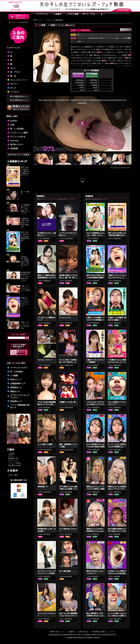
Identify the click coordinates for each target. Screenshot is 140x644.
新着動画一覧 (13, 458)
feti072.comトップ (57, 632)
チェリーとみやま (18, 137)
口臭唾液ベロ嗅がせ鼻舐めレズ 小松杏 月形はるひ (25, 223)
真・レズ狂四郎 (17, 129)
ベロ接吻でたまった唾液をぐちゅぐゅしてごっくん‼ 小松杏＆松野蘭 (117, 362)
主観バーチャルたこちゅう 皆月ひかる (25, 325)
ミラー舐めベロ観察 (45, 444)
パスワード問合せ (15, 463)
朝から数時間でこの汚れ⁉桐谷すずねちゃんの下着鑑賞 (95, 616)
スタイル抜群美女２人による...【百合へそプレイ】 (95, 235)
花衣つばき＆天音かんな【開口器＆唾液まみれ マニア (25, 171)
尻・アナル (15, 72)
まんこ (13, 68)
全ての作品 (19, 96)
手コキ (106, 38)
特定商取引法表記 (15, 465)
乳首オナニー (16, 380)
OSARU (14, 121)
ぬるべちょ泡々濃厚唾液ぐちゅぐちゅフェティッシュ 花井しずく (68, 616)
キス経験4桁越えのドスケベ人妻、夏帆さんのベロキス (25, 209)
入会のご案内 (13, 475)
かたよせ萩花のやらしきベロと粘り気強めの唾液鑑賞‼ (95, 447)
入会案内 (11, 454)
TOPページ (37, 20)
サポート (11, 456)
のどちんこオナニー (45, 360)
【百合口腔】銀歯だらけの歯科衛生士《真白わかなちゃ (25, 262)
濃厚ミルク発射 (121, 38)
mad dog (14, 141)
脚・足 (13, 76)
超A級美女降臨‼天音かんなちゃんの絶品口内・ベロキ (25, 277)
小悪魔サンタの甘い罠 (67, 402)
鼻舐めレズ (15, 391)
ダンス (13, 88)
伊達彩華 (14, 149)
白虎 (12, 125)
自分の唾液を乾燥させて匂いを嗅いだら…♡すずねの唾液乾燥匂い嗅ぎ (117, 531)
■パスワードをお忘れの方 (19, 22)
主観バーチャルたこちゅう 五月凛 (25, 288)
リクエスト (15, 92)
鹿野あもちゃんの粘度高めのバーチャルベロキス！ (117, 489)
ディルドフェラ (65, 318)
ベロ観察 (14, 376)
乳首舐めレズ (16, 401)
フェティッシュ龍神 (19, 133)
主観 (79, 42)
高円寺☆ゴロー (17, 145)
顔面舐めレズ (16, 387)
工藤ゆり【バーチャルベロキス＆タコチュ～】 (25, 302)
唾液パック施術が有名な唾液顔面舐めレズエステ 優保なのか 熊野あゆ (47, 278)
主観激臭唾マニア (18, 383)
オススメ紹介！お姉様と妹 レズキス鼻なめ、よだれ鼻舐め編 (68, 362)
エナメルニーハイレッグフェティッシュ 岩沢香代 (47, 573)
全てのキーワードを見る (19, 155)
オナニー (14, 84)
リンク (112, 632)
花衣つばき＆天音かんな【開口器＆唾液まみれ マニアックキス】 (117, 235)
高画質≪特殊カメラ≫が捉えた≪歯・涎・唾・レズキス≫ (68, 278)
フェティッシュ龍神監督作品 (88, 38)
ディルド (112, 38)
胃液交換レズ (43, 487)
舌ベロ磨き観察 (65, 571)
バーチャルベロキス (19, 368)
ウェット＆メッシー (19, 80)
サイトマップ (13, 461)
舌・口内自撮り (17, 372)
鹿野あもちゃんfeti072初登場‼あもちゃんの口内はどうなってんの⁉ (95, 531)
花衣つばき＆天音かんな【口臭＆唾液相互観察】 (25, 236)
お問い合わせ (83, 632)
